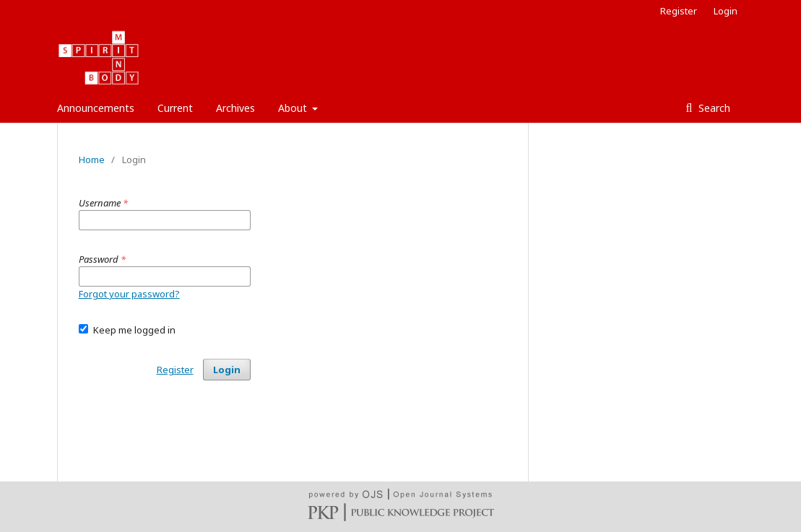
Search (713, 108)
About (294, 108)
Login (726, 11)
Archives (235, 108)
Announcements (96, 108)
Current (175, 108)
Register (679, 11)
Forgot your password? (129, 294)
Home (92, 160)
